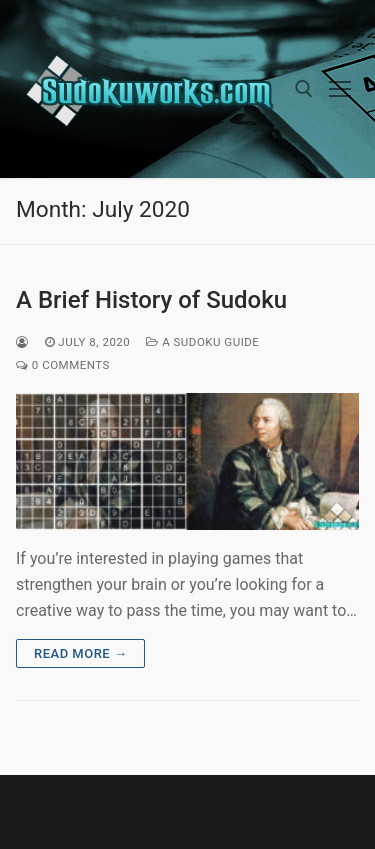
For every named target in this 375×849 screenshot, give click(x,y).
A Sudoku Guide (202, 342)
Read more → (80, 653)
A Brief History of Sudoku (151, 300)
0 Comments (63, 365)
